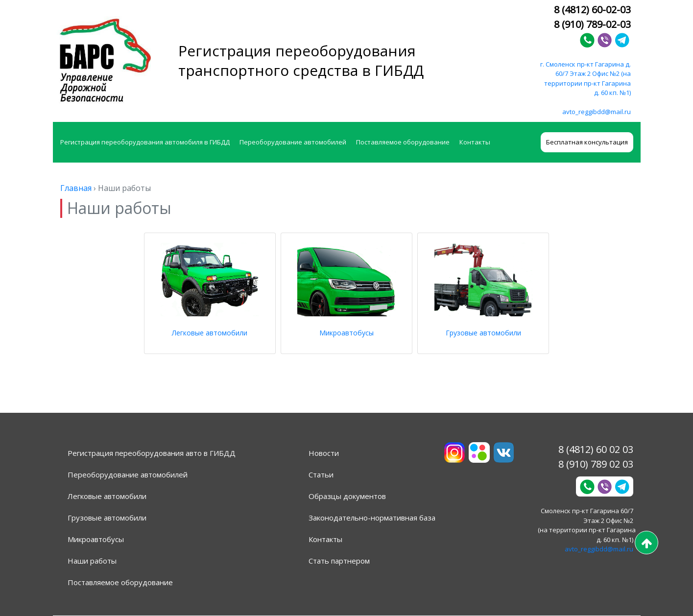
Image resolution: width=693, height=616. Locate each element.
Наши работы (92, 561)
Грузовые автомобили (483, 333)
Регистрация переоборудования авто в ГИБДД (152, 453)
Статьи (321, 474)
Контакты (475, 142)
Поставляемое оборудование (403, 142)
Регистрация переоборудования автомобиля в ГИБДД (145, 142)
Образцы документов (347, 496)
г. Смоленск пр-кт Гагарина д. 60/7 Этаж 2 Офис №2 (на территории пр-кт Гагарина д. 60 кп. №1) (585, 79)
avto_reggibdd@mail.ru (597, 112)
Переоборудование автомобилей (293, 142)
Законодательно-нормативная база (372, 518)
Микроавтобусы (346, 333)
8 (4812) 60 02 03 (596, 449)
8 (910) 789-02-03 (592, 24)
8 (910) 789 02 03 (596, 464)
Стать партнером (339, 561)
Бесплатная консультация (587, 142)
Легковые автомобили (210, 333)
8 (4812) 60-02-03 (592, 10)
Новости (324, 453)
